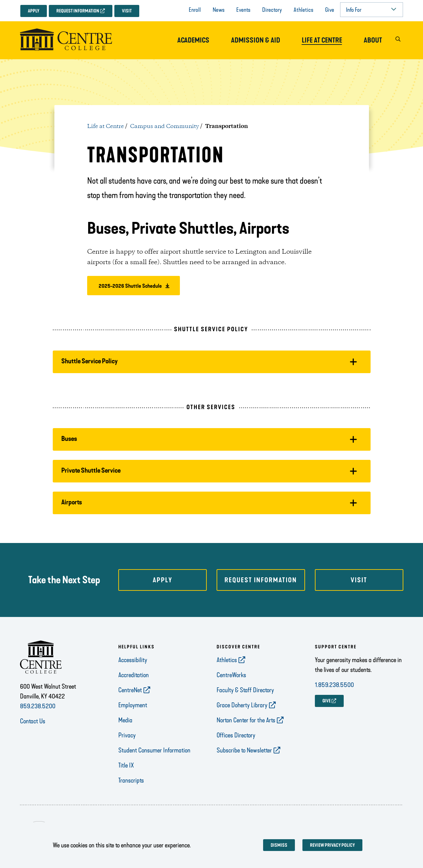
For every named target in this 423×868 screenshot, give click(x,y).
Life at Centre (322, 40)
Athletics (303, 10)
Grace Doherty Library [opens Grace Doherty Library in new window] (242, 705)
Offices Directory (236, 735)
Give (330, 10)
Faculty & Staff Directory (245, 690)
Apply (34, 11)
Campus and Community (164, 126)
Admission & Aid (256, 40)
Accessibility (133, 660)
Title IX (126, 765)
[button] (398, 40)
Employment (133, 705)
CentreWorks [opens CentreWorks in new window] (231, 675)
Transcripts (131, 780)
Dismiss (279, 845)
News (219, 10)
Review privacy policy (332, 845)
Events (243, 10)
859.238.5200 (38, 706)
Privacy (127, 735)
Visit (127, 11)
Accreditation (134, 675)
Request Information (78, 11)
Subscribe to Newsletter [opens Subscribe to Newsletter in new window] (244, 750)
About (373, 40)
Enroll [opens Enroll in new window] (195, 10)
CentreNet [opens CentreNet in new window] (130, 690)
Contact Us (33, 721)
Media (125, 720)
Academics (193, 40)
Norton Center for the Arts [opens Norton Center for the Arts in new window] (246, 720)
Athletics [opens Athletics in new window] (227, 660)
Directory (272, 10)
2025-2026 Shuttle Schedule (130, 286)
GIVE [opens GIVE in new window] (327, 701)
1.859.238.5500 (334, 685)
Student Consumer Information (154, 750)
